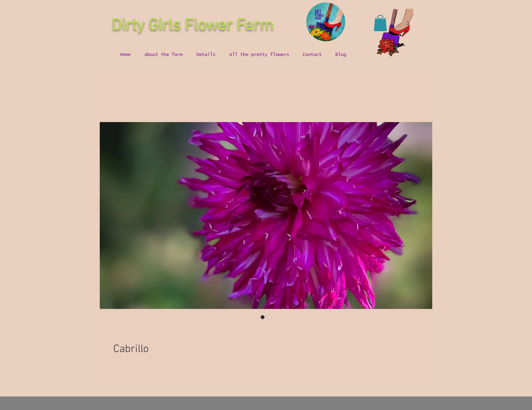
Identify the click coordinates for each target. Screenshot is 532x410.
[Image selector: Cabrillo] (263, 317)
